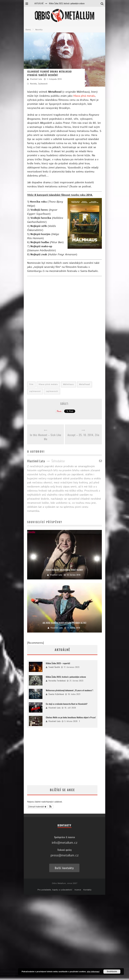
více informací (93, 972)
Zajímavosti (43, 84)
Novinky (34, 84)
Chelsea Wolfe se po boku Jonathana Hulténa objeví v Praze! (71, 717)
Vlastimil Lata (36, 79)
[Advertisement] (57, 756)
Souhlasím (112, 972)
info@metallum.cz (65, 843)
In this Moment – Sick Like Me (46, 437)
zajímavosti (52, 391)
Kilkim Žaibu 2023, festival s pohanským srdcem (67, 3)
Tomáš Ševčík (54, 667)
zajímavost (35, 391)
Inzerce (78, 890)
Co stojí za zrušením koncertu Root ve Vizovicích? (67, 704)
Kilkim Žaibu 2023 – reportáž (58, 663)
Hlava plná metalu (84, 96)
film (31, 384)
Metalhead (85, 384)
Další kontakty (64, 868)
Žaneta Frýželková (56, 694)
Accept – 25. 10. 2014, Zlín (83, 435)
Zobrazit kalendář (37, 807)
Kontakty (87, 890)
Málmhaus (68, 384)
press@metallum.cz (65, 855)
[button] (51, 807)
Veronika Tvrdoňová (57, 681)
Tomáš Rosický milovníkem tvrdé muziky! (64, 570)
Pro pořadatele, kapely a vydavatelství (55, 890)
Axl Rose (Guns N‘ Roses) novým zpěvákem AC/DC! (64, 623)
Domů (28, 30)
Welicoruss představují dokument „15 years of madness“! (70, 690)
